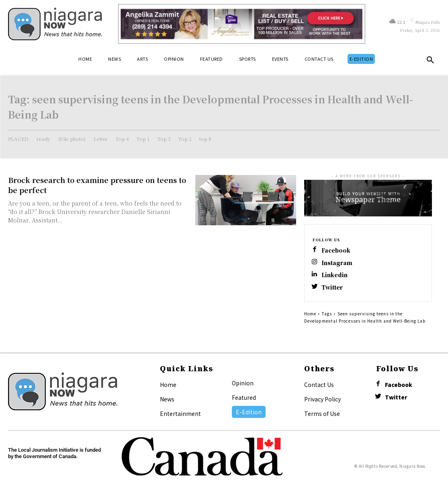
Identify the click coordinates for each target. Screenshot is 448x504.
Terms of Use (322, 416)
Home (310, 316)
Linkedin (335, 277)
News (167, 401)
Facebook (337, 251)
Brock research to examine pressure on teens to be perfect (97, 185)
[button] (430, 62)
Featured (244, 400)
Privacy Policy (322, 401)
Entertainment (180, 416)
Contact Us (319, 387)
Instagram (338, 264)
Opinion (243, 385)
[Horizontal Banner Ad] (242, 24)
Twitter (333, 289)
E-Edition (249, 414)
